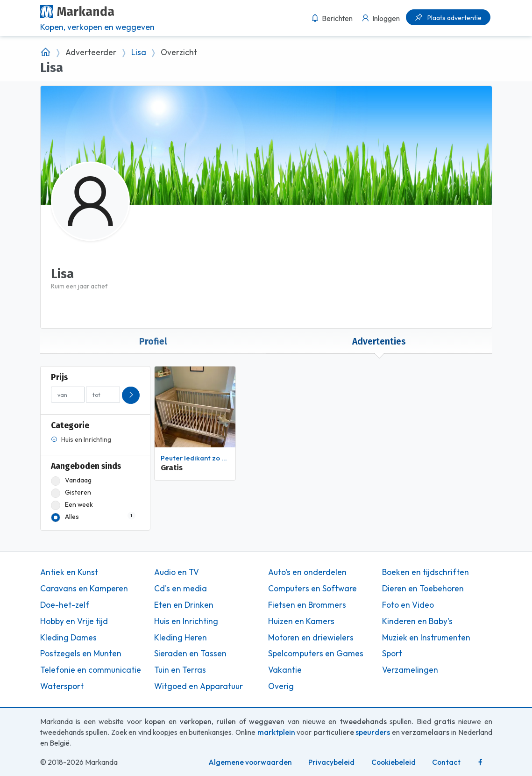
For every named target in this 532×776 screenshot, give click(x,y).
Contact (446, 762)
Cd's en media (181, 589)
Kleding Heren (181, 638)
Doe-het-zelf (65, 605)
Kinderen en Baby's (417, 621)
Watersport (62, 686)
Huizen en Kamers (301, 621)
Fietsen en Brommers (307, 605)
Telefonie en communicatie (91, 670)
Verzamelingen (410, 670)
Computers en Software (312, 589)
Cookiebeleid (394, 762)
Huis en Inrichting (186, 621)
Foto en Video (408, 605)
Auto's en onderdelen (307, 572)
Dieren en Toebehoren (423, 589)
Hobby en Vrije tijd (74, 621)
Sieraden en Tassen (190, 654)
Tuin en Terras (180, 670)
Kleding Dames (68, 638)
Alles (93, 517)
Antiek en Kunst (69, 572)
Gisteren (71, 492)
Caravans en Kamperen (84, 589)
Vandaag (71, 480)
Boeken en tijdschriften (426, 572)
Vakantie (285, 670)
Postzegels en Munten (81, 654)
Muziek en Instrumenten (426, 638)
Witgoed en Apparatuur (199, 686)
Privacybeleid (331, 762)
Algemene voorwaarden (250, 762)
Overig (281, 686)
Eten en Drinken (184, 605)
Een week (72, 505)
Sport (392, 654)
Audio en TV (177, 572)
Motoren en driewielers (311, 638)
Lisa (139, 52)
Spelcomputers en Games (316, 654)
